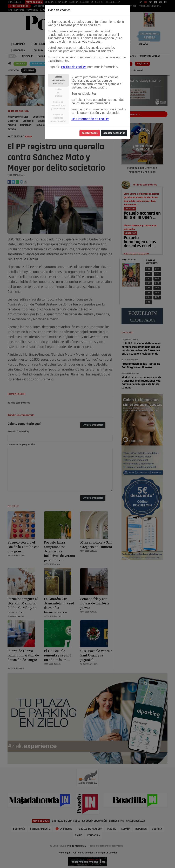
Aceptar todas (90, 133)
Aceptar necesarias (114, 133)
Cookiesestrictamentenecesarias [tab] (58, 80)
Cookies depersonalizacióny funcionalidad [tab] (58, 105)
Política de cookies (74, 67)
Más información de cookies (90, 119)
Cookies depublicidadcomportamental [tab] (58, 118)
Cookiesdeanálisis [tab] (58, 93)
